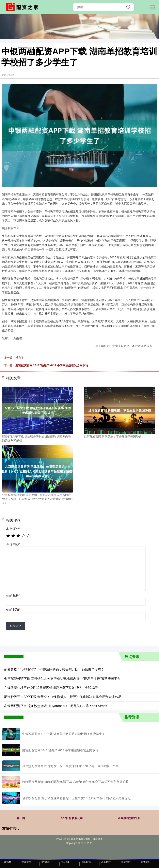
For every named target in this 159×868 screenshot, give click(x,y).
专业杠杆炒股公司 (71, 818)
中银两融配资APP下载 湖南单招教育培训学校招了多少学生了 (64, 734)
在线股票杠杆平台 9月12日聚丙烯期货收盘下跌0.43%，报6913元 (51, 688)
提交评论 (16, 626)
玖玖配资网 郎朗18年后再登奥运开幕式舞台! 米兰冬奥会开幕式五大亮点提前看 (75, 782)
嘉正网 (21, 818)
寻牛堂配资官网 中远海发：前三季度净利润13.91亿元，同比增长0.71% (70, 766)
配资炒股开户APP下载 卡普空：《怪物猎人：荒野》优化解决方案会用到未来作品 (63, 697)
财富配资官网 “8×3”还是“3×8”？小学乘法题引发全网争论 (52, 365)
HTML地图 (97, 839)
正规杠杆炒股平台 (129, 818)
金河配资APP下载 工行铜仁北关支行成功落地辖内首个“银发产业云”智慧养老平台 (62, 679)
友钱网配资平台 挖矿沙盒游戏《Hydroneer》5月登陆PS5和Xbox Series (56, 706)
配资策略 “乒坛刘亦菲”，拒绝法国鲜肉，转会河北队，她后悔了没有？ (54, 670)
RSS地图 (85, 839)
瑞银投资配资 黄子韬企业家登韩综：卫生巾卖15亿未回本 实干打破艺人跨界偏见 (76, 798)
